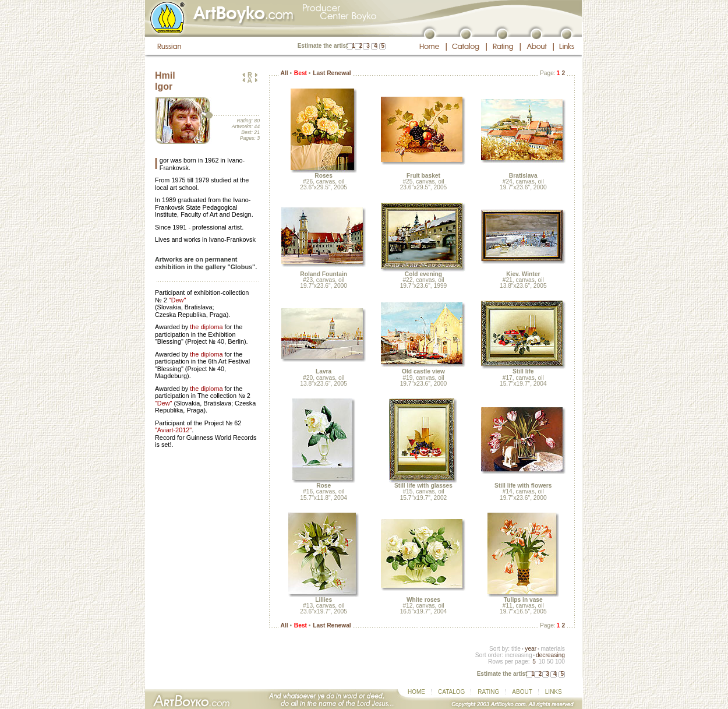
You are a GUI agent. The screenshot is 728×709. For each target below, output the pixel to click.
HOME (416, 692)
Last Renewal (332, 73)
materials (553, 649)
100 (560, 662)
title (516, 649)
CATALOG (451, 692)
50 (550, 662)
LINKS (554, 692)
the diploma (206, 327)
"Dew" (177, 300)
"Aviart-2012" (173, 430)
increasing (519, 655)
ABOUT (522, 692)
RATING (488, 692)
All (284, 73)
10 (541, 662)
